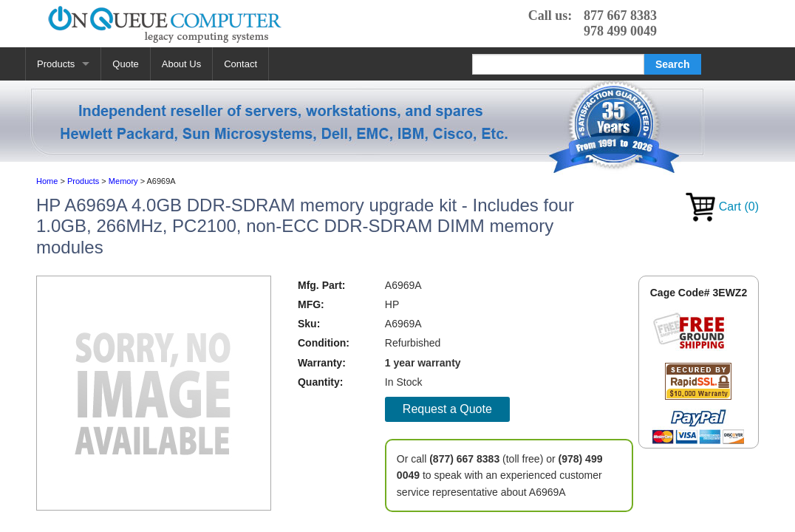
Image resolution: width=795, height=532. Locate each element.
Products (56, 64)
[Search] (558, 64)
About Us (181, 64)
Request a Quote (447, 409)
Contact (240, 64)
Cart (722, 207)
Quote (125, 64)
